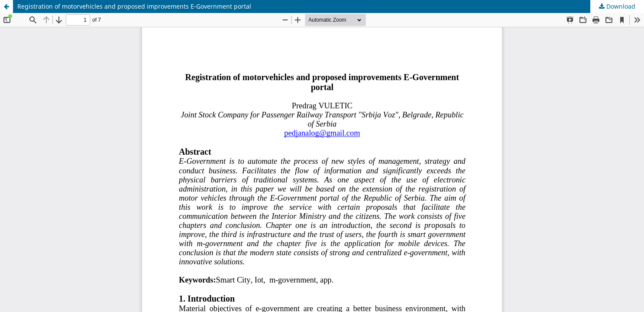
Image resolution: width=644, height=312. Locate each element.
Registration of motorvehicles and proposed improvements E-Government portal (134, 6)
